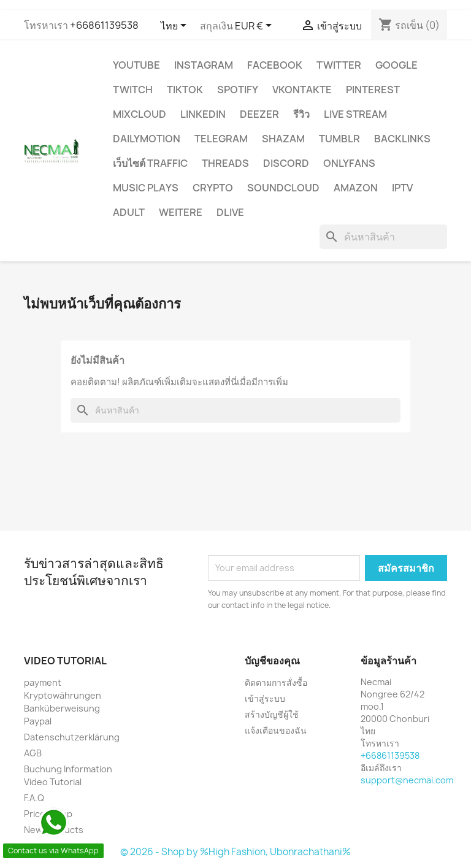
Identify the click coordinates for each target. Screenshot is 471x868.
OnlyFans (349, 163)
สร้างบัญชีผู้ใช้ (272, 714)
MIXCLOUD (140, 114)
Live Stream (355, 114)
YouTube (136, 65)
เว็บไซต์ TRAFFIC (150, 163)
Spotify (238, 90)
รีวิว (301, 114)
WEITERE (181, 212)
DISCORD (286, 163)
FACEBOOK (275, 65)
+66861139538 (104, 25)
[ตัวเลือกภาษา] (176, 26)
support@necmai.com (407, 780)
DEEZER (259, 114)
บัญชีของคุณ (272, 661)
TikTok (185, 90)
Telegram (221, 139)
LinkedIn (203, 114)
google (396, 65)
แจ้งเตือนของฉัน (276, 730)
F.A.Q (34, 798)
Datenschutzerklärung (72, 737)
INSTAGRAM (204, 65)
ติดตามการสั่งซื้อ (276, 682)
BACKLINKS (402, 139)
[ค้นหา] (383, 237)
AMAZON (356, 188)
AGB (33, 753)
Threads (225, 163)
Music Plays (146, 188)
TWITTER (339, 65)
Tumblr (339, 139)
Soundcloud (283, 188)
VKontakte (302, 90)
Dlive (230, 212)
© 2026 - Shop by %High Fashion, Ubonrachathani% (235, 852)
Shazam (283, 139)
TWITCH (133, 90)
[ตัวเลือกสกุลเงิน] (255, 26)
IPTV (402, 188)
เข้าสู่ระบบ (265, 698)
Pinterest (373, 90)
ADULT (129, 212)
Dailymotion (147, 139)
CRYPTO (213, 188)
